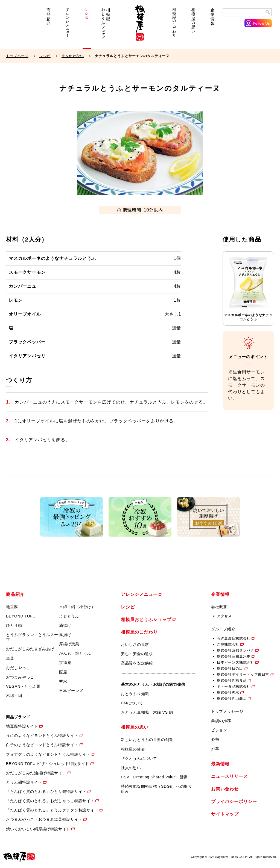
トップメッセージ (227, 711)
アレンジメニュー (68, 27)
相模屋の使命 (133, 749)
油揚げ (65, 625)
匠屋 (63, 672)
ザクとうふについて (139, 758)
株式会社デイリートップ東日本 (243, 674)
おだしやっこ (18, 668)
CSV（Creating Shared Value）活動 (154, 777)
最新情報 (220, 764)
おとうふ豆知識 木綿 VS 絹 (147, 712)
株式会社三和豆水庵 (234, 656)
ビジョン (219, 730)
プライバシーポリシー (234, 801)
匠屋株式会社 (228, 644)
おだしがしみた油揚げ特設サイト (36, 773)
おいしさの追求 (135, 645)
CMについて (132, 703)
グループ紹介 (223, 629)
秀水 (63, 681)
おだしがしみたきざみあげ (30, 649)
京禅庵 (65, 663)
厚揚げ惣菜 (69, 644)
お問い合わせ (225, 789)
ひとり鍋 (14, 625)
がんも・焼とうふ (75, 653)
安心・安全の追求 (137, 654)
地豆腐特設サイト (22, 726)
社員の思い (131, 768)
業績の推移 (221, 721)
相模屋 (140, 27)
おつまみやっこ (20, 677)
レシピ (87, 27)
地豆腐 (12, 607)
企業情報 (212, 27)
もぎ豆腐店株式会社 (234, 638)
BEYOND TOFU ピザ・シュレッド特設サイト (48, 764)
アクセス (224, 616)
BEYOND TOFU (21, 616)
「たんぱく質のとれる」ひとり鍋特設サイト (46, 792)
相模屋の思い (193, 27)
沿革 (215, 749)
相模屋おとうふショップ (106, 27)
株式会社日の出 (230, 668)
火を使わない (73, 56)
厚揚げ (65, 635)
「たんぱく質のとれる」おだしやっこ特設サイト (50, 801)
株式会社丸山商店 (232, 698)
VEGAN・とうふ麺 (23, 686)
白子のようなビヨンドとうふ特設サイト (42, 745)
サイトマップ (225, 814)
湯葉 (10, 658)
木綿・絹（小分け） (77, 607)
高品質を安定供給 (137, 663)
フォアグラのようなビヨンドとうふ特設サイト (48, 754)
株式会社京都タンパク (236, 650)
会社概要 (219, 607)
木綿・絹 (14, 696)
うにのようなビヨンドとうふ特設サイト (42, 735)
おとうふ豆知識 (135, 694)
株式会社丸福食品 (232, 680)
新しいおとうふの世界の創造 (147, 740)
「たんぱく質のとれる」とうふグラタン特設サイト (52, 810)
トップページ (17, 56)
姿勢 (215, 739)
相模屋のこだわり (174, 27)
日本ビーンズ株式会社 (236, 662)
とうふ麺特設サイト (24, 782)
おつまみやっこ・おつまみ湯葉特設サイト (44, 819)
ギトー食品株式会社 (234, 686)
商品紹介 (48, 27)
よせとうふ (69, 616)
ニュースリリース (229, 776)
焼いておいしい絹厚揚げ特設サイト (38, 829)
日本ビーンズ (71, 691)
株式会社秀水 (228, 692)
